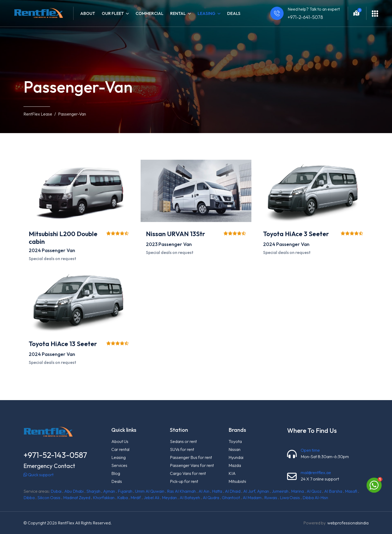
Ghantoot (231, 498)
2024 (35, 250)
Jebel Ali (151, 498)
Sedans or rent (183, 441)
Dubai (56, 491)
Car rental (120, 449)
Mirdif (136, 498)
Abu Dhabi (74, 491)
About (88, 13)
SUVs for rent (182, 449)
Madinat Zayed (77, 498)
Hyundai (236, 457)
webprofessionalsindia (348, 523)
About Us (120, 441)
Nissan (234, 449)
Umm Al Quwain (150, 491)
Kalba (123, 498)
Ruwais (271, 498)
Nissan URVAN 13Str (175, 234)
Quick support (38, 475)
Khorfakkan (104, 498)
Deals (234, 13)
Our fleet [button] (115, 13)
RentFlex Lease (38, 114)
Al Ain (204, 491)
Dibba (29, 498)
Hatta (217, 491)
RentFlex (66, 523)
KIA (232, 473)
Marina (297, 491)
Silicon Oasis (49, 498)
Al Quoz (314, 491)
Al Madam (252, 498)
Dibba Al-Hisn (315, 498)
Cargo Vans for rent (188, 473)
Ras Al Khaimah (181, 491)
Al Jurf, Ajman (256, 491)
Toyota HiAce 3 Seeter (296, 234)
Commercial (150, 13)
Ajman (109, 491)
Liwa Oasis (290, 498)
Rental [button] (181, 13)
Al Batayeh (190, 498)
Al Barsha (333, 491)
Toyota (235, 441)
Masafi (351, 491)
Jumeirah (280, 491)
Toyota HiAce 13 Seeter (63, 344)
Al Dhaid (233, 491)
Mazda (235, 465)
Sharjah (93, 491)
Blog (116, 473)
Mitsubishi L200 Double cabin (63, 238)
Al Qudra (211, 498)
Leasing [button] (209, 13)
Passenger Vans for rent (192, 465)
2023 (152, 244)
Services (119, 465)
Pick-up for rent (184, 481)
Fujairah (125, 491)
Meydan (169, 498)
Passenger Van (58, 250)
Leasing (119, 457)
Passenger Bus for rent (191, 457)
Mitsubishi (237, 481)
